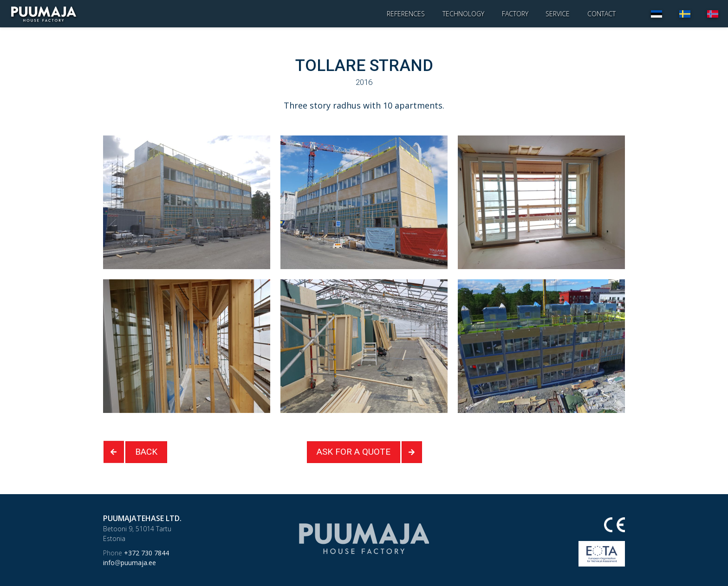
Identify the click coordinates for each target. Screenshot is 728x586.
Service (558, 14)
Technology (463, 14)
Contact (601, 14)
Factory (515, 14)
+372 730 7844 (136, 553)
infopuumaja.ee (130, 563)
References (406, 14)
